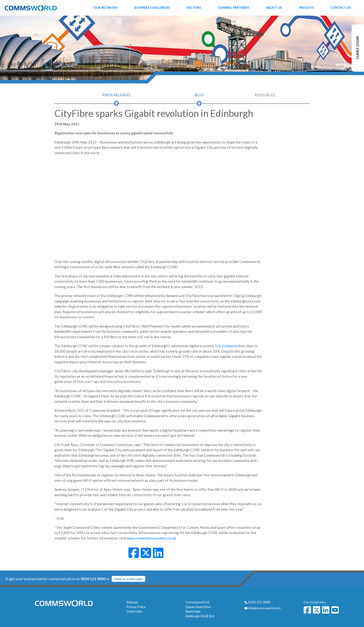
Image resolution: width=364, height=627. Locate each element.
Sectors (194, 8)
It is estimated (226, 346)
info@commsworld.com (264, 608)
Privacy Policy (136, 607)
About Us (274, 8)
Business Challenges (152, 8)
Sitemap (132, 602)
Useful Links (135, 611)
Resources (265, 95)
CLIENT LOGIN (357, 48)
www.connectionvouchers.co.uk (151, 538)
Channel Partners (233, 8)
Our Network (105, 8)
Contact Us (341, 8)
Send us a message (128, 579)
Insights (306, 8)
